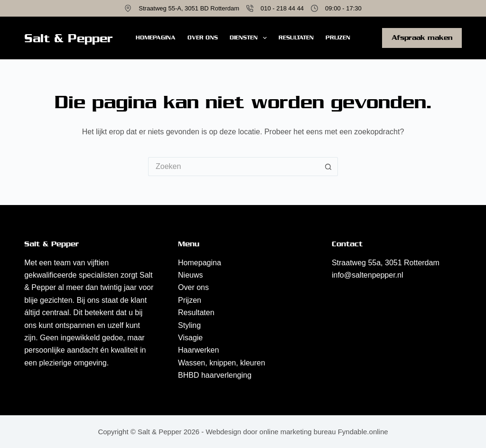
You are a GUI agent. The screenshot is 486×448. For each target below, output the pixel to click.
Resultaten (296, 37)
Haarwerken (198, 350)
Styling (189, 325)
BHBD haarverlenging (215, 375)
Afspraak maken (422, 37)
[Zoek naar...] (234, 167)
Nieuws (190, 275)
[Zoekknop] (328, 167)
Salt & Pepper (69, 38)
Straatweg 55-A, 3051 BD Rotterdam (189, 8)
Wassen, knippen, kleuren (222, 363)
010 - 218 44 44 (282, 8)
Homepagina (156, 37)
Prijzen (338, 37)
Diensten (250, 38)
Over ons (203, 37)
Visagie (190, 338)
